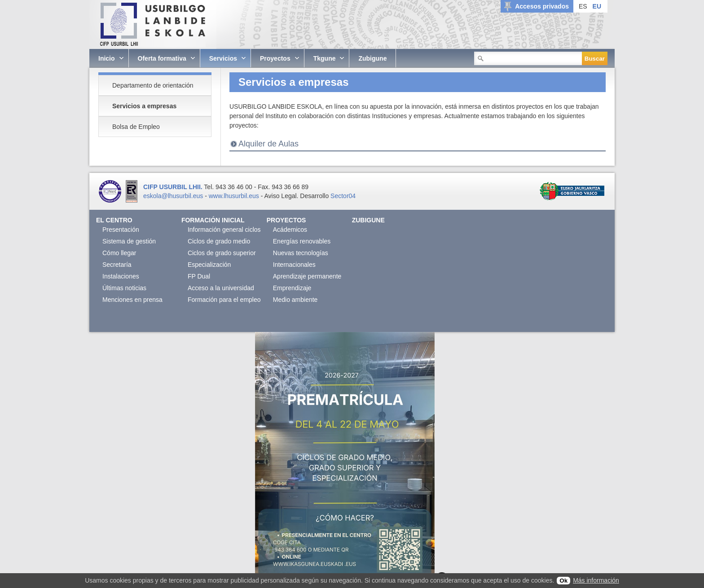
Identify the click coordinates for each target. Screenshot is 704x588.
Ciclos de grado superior (222, 253)
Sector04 (343, 196)
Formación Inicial (213, 220)
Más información (596, 580)
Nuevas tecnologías (301, 253)
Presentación (121, 230)
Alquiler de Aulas (268, 144)
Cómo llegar (119, 253)
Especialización (209, 265)
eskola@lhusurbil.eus (173, 196)
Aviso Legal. (281, 196)
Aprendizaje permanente (307, 276)
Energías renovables (302, 241)
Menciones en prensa (132, 300)
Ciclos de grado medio (219, 241)
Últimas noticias (124, 288)
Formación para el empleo (224, 300)
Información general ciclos (224, 230)
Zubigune (368, 220)
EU (597, 6)
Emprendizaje (292, 288)
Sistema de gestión (129, 241)
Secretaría (117, 265)
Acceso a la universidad (221, 288)
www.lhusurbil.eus (234, 196)
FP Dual (199, 276)
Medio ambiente (295, 300)
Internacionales (294, 265)
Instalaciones (121, 276)
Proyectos (286, 220)
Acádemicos (290, 230)
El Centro (114, 220)
